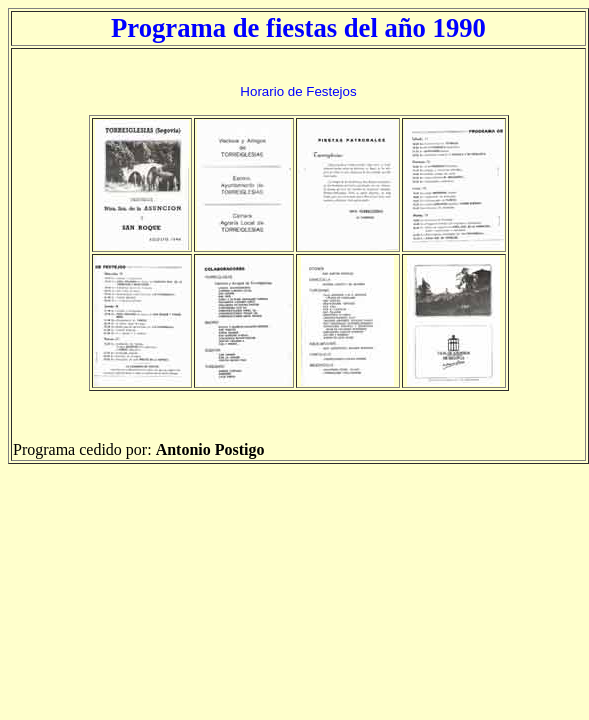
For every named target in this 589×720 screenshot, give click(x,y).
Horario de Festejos (298, 91)
